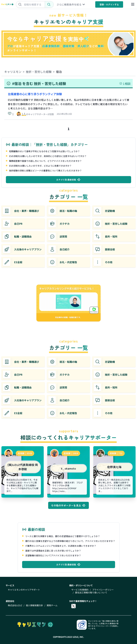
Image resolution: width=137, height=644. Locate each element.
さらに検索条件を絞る (71, 4)
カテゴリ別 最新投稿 (69, 180)
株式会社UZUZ (15, 605)
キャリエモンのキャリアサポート (24, 590)
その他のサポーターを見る (68, 505)
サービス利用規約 (80, 590)
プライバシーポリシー (103, 590)
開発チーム (52, 605)
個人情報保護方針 (34, 605)
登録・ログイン (109, 4)
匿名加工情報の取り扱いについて (91, 593)
